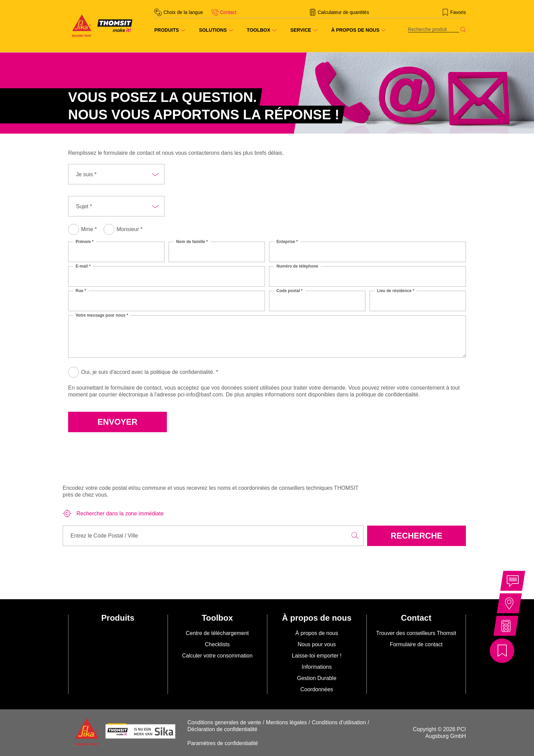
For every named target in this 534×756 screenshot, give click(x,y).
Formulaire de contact (416, 644)
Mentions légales (286, 722)
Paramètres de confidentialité (223, 743)
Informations (317, 667)
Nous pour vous (317, 644)
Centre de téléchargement (217, 633)
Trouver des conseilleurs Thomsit (416, 633)
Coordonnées (317, 689)
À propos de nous (317, 633)
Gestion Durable (317, 678)
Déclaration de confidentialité (222, 729)
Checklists (217, 644)
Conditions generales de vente (224, 722)
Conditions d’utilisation (339, 722)
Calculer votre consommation (217, 656)
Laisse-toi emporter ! (317, 656)
